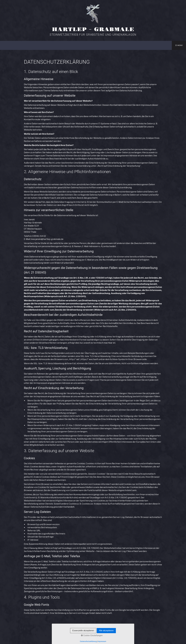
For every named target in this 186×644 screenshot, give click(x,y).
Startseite (48, 45)
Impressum (102, 641)
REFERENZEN (86, 45)
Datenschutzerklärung (88, 641)
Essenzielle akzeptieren (83, 631)
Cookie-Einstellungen (92, 635)
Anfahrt (139, 45)
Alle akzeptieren (106, 631)
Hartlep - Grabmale (93, 29)
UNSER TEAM (106, 45)
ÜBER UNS (123, 45)
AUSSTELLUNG (67, 45)
